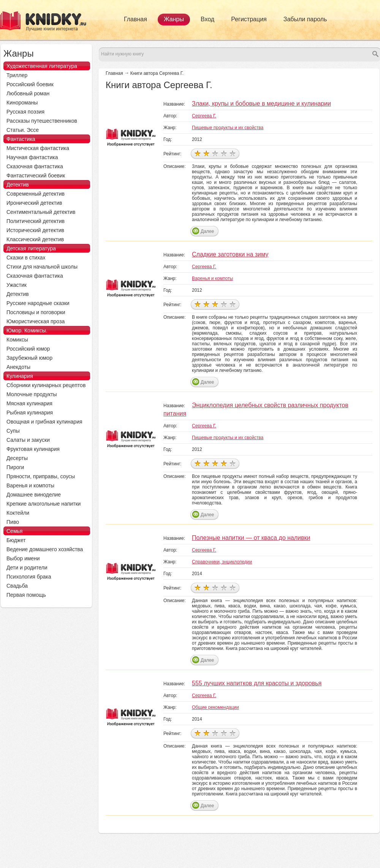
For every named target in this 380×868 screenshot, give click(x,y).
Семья (14, 531)
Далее (207, 231)
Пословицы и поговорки (36, 312)
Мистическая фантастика (38, 148)
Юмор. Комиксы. (27, 330)
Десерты (17, 458)
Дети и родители (27, 568)
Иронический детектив (34, 203)
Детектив (18, 185)
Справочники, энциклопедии (222, 562)
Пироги (15, 467)
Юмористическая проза (36, 321)
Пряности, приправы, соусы (41, 476)
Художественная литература (42, 66)
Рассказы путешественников (42, 121)
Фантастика (21, 139)
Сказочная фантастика (35, 166)
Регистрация (249, 19)
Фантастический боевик (36, 175)
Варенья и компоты (212, 278)
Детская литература (31, 248)
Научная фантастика (32, 157)
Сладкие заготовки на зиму (230, 254)
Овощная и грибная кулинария (44, 422)
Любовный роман (28, 93)
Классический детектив (35, 239)
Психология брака (29, 577)
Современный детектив (36, 194)
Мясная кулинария (29, 403)
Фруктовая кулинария (33, 449)
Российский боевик (30, 84)
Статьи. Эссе (23, 130)
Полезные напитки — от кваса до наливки (251, 538)
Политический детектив (36, 221)
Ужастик (17, 285)
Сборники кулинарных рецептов (46, 385)
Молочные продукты (32, 394)
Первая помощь (26, 595)
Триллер (17, 75)
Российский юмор (28, 349)
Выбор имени (23, 558)
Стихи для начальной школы (42, 267)
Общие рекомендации (215, 707)
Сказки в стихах (26, 258)
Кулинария (20, 376)
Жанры (174, 19)
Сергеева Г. (204, 116)
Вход (207, 19)
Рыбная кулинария (30, 413)
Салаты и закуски (28, 440)
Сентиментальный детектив (41, 212)
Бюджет (16, 540)
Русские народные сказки (38, 303)
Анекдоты (18, 367)
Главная (135, 19)
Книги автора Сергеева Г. (157, 73)
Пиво (13, 522)
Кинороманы (22, 103)
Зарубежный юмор (29, 358)
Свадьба (17, 586)
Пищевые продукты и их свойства (228, 128)
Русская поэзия (25, 112)
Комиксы (17, 340)
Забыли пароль (305, 19)
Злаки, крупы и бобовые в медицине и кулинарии (261, 104)
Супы (13, 431)
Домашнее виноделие (34, 495)
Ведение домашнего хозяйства (45, 549)
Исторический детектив (35, 230)
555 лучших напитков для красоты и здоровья (257, 683)
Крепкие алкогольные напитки (44, 504)
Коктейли (18, 513)
